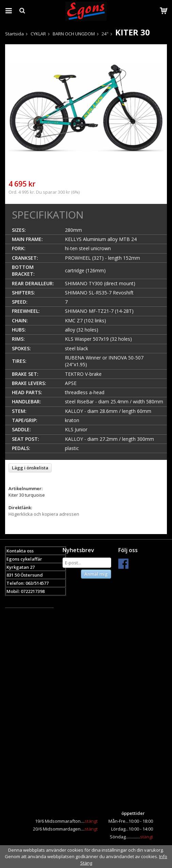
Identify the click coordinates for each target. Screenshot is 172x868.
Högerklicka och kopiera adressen (44, 514)
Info (163, 856)
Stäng (86, 863)
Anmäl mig (96, 574)
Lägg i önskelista (30, 468)
